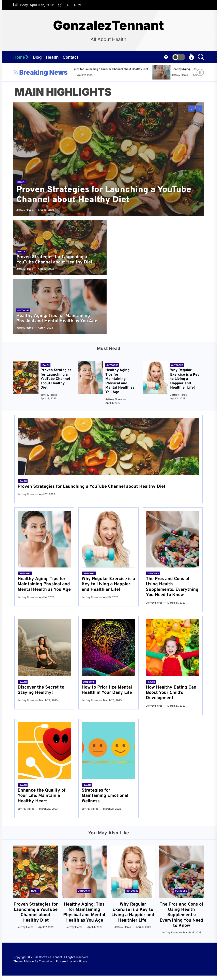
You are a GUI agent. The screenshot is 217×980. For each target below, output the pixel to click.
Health (52, 57)
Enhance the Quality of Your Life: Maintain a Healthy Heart (42, 796)
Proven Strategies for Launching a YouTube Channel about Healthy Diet (129, 69)
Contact (70, 57)
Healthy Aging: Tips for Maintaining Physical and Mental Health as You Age (57, 319)
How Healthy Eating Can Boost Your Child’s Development (171, 693)
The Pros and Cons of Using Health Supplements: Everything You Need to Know (172, 587)
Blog (37, 57)
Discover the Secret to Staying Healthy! (41, 690)
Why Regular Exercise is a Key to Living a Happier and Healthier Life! (185, 379)
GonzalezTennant (108, 25)
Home (21, 57)
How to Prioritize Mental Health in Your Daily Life (107, 690)
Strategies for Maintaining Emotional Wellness (105, 796)
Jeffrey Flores (91, 75)
